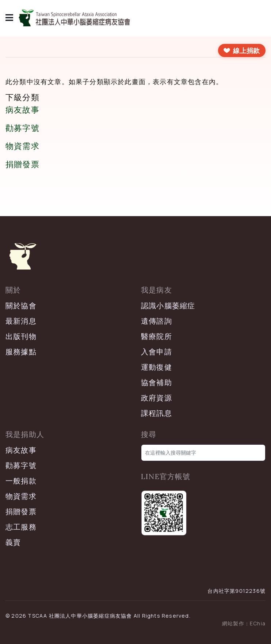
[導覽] (9, 18)
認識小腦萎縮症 (168, 306)
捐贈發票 (22, 164)
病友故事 (22, 110)
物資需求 (22, 146)
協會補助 (157, 382)
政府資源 (157, 398)
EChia (258, 623)
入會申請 (157, 352)
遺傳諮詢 (157, 321)
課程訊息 (157, 413)
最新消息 (21, 321)
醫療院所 (157, 336)
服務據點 (21, 352)
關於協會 (21, 306)
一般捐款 (21, 481)
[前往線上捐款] (242, 50)
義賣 (13, 542)
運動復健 (157, 367)
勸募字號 (22, 128)
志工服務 (21, 527)
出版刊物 (21, 336)
